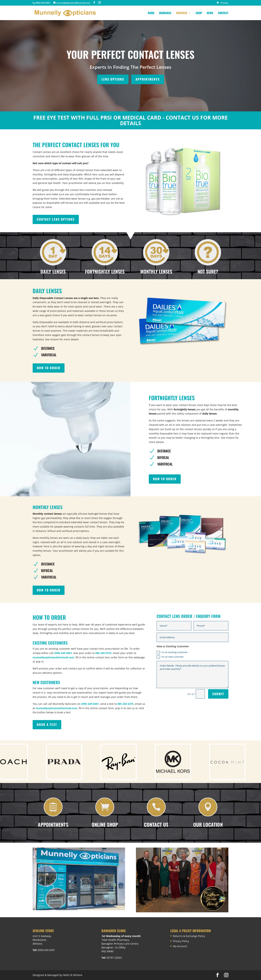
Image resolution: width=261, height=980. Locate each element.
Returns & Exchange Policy (189, 936)
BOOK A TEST (47, 724)
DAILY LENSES (53, 271)
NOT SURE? (208, 271)
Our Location (208, 825)
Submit (218, 694)
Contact (223, 13)
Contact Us (156, 825)
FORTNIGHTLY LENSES (105, 271)
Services (182, 13)
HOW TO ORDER (49, 368)
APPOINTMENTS (148, 79)
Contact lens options (56, 219)
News (210, 13)
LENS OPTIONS (113, 79)
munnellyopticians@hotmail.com (53, 657)
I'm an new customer (170, 657)
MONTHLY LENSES (156, 271)
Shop (199, 13)
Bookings (165, 13)
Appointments (53, 825)
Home (151, 13)
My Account (180, 946)
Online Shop (105, 825)
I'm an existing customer (172, 652)
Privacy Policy (181, 941)
